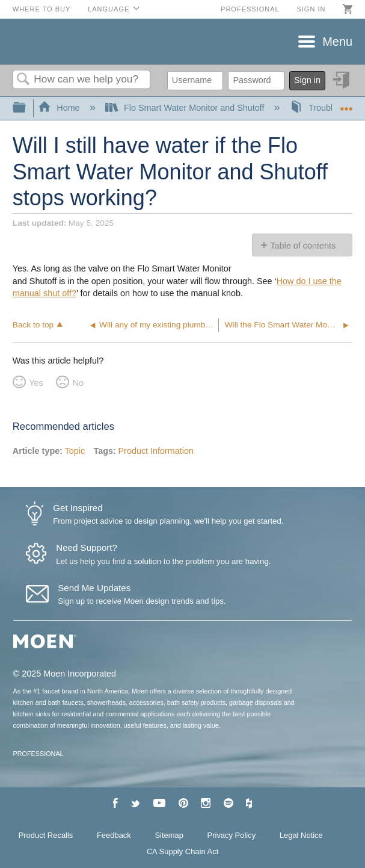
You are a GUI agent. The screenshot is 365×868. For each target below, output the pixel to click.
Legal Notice (301, 835)
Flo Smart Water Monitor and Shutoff (186, 108)
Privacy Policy (232, 835)
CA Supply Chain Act (183, 851)
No (78, 383)
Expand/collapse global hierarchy (27, 108)
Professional (250, 9)
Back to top (33, 325)
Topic (75, 451)
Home (60, 108)
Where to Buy (42, 9)
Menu (337, 42)
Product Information (156, 451)
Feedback (114, 835)
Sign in (311, 9)
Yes (36, 383)
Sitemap (169, 835)
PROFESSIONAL (38, 754)
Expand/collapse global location (346, 104)
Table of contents (303, 246)
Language (109, 9)
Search (23, 80)
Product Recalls (46, 835)
